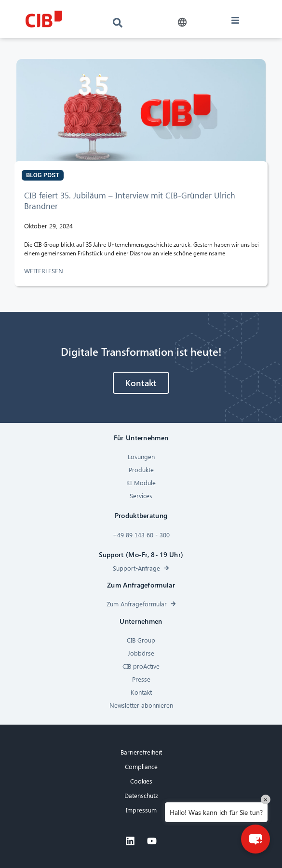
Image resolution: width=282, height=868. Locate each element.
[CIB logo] (44, 19)
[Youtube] (152, 841)
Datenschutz (141, 795)
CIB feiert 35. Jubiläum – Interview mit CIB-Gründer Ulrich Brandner (130, 201)
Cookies (141, 781)
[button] (182, 22)
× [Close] (266, 799)
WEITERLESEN (45, 271)
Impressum (141, 810)
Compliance (141, 766)
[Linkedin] (130, 841)
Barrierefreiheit (141, 752)
